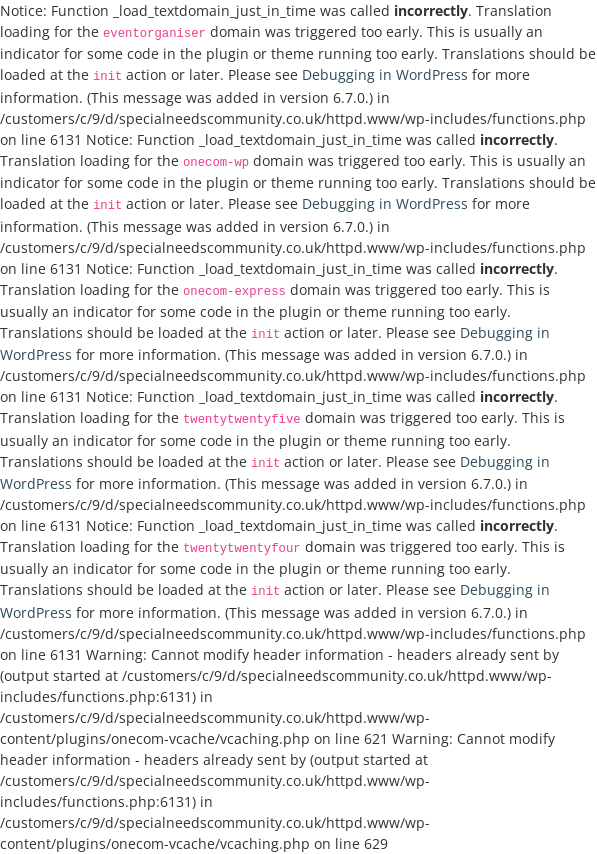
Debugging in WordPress (385, 74)
